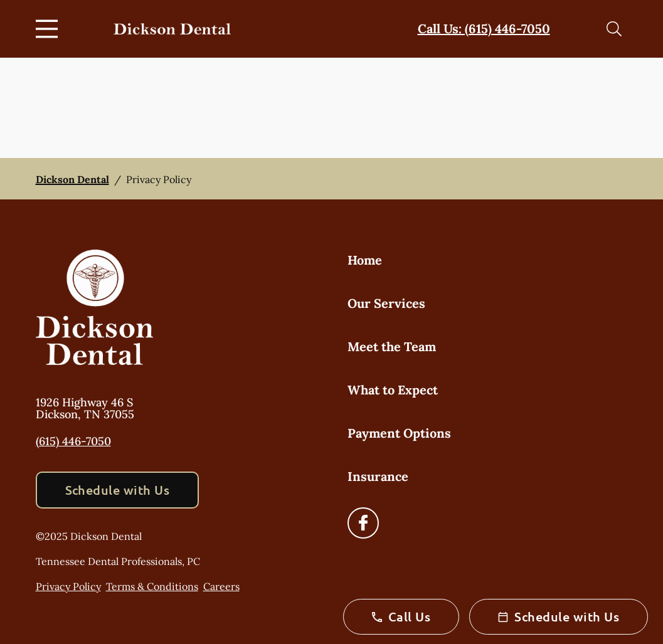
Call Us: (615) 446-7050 (484, 29)
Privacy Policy (68, 586)
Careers (221, 586)
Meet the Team (392, 346)
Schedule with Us (118, 490)
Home (365, 260)
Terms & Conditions (152, 586)
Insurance (378, 476)
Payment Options (399, 433)
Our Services (386, 303)
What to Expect (393, 390)
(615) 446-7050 (73, 441)
